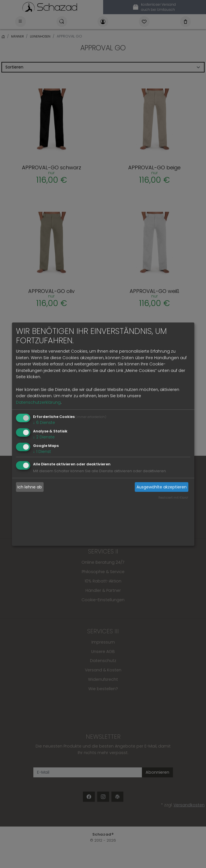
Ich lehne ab (30, 487)
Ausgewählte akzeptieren (162, 487)
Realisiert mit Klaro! (173, 498)
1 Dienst (42, 451)
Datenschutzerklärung (38, 402)
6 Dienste (44, 422)
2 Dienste (44, 437)
